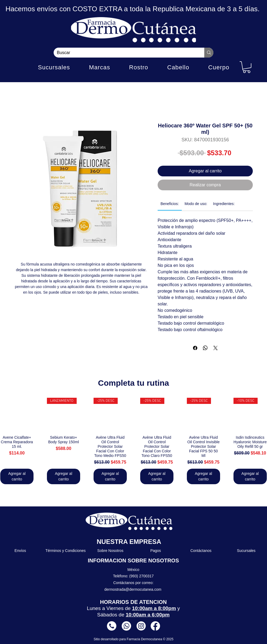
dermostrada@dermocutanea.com (133, 589)
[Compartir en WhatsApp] (205, 348)
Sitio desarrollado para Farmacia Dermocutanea (128, 639)
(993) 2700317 (141, 576)
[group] (133, 441)
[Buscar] (125, 53)
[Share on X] (216, 348)
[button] (247, 67)
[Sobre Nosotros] (111, 551)
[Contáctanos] (201, 551)
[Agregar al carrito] (17, 476)
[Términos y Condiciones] (66, 551)
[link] (170, 204)
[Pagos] (156, 551)
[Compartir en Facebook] (195, 348)
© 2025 (168, 639)
